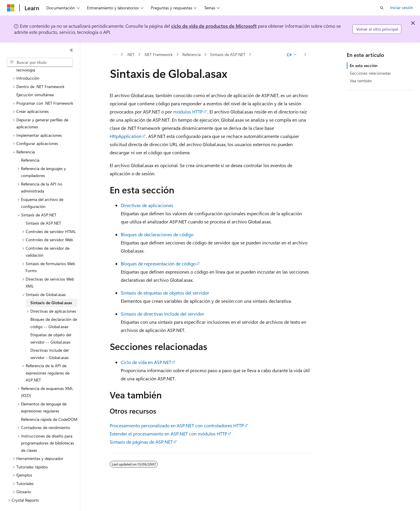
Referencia (191, 54)
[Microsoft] (11, 8)
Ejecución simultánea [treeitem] (35, 81)
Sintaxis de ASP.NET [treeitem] (43, 209)
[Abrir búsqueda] (382, 8)
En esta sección (364, 65)
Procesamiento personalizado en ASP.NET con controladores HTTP (177, 425)
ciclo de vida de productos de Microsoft (214, 26)
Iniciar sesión (401, 7)
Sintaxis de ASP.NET (228, 54)
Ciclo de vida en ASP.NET (146, 362)
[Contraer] (71, 50)
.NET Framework (158, 54)
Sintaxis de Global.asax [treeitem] (51, 289)
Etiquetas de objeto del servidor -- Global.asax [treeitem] (51, 325)
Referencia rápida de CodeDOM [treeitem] (49, 406)
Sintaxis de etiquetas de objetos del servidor (165, 293)
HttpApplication (126, 136)
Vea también (361, 81)
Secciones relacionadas (370, 73)
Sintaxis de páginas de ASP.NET (141, 442)
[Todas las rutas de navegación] (115, 55)
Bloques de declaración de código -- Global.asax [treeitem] (54, 309)
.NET (131, 54)
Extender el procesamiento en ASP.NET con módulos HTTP (168, 434)
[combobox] (40, 62)
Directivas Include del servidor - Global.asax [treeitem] (49, 340)
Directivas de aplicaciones (147, 205)
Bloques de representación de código (158, 264)
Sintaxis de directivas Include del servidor (162, 314)
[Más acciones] (305, 55)
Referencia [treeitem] (30, 146)
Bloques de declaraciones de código (157, 234)
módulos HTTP (188, 112)
